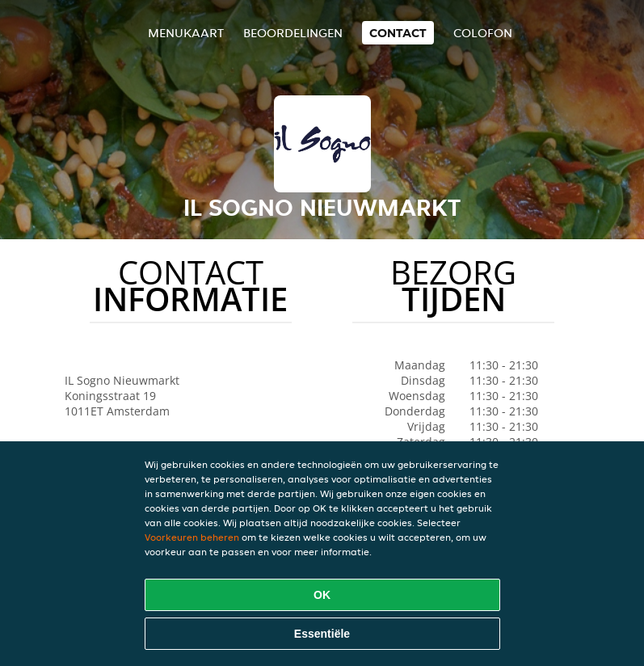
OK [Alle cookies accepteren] (322, 595)
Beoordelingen (293, 33)
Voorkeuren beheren (192, 537)
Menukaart (186, 33)
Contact (398, 33)
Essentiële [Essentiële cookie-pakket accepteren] (322, 634)
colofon (483, 33)
